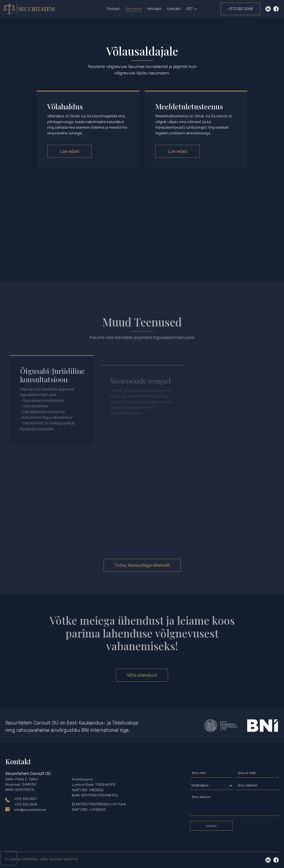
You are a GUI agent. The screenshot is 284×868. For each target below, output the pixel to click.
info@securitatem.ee (30, 810)
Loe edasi (70, 151)
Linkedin (268, 860)
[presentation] (9, 858)
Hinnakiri (155, 9)
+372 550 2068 (240, 9)
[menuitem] (190, 9)
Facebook (276, 9)
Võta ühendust (142, 675)
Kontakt (174, 9)
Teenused (133, 9)
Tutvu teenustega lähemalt (142, 565)
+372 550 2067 (25, 799)
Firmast (113, 9)
